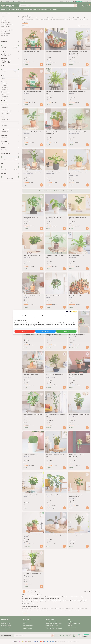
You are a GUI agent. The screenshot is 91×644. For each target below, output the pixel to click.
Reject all (25, 331)
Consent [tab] (24, 316)
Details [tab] (67, 316)
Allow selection (45, 331)
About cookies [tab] (45, 316)
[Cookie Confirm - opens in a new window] (71, 312)
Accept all (66, 331)
